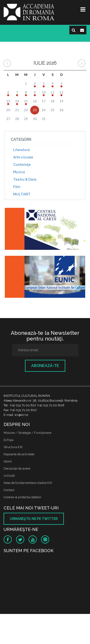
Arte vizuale (23, 157)
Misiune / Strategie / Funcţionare (27, 433)
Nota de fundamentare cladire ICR (28, 483)
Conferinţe (22, 165)
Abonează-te (45, 366)
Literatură (21, 150)
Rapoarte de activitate (19, 454)
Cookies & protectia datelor (22, 497)
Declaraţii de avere (17, 469)
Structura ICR (13, 447)
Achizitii (9, 476)
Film (17, 187)
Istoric (8, 461)
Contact (9, 490)
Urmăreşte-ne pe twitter (34, 519)
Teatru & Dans (25, 179)
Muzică (19, 172)
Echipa (9, 440)
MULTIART (22, 194)
